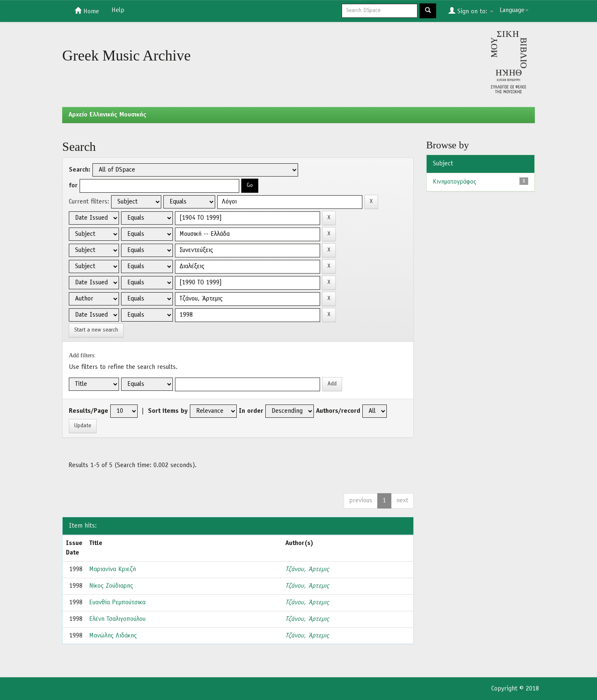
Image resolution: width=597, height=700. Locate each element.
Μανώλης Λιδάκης (113, 636)
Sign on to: (471, 11)
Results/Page (89, 411)
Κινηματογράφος (455, 182)
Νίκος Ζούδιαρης (111, 586)
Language (514, 10)
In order (251, 411)
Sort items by (168, 411)
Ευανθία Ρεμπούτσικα (117, 603)
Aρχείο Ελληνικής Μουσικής (107, 115)
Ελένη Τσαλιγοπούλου (117, 619)
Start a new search (96, 330)
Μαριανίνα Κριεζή (113, 569)
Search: (80, 170)
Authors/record (338, 411)
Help (118, 10)
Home (87, 11)
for (73, 186)
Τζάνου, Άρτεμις (307, 569)
